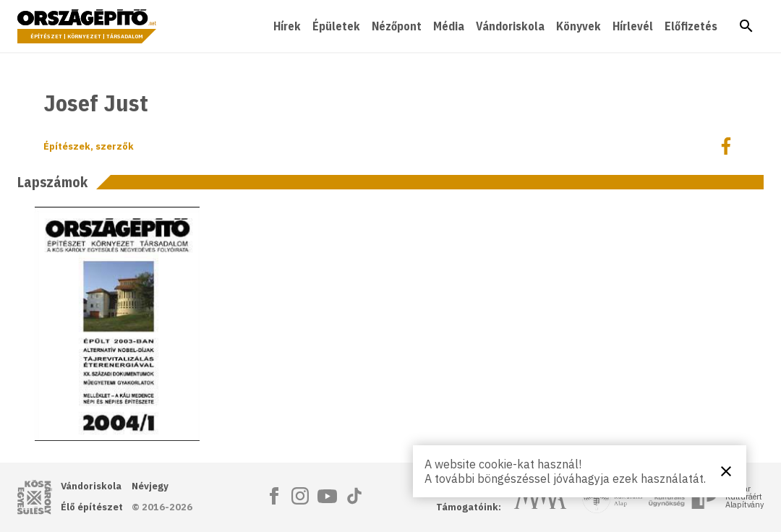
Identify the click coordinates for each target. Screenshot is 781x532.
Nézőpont (397, 26)
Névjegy (150, 486)
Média (449, 26)
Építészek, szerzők (89, 146)
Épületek (336, 26)
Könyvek (579, 26)
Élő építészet (92, 507)
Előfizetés (691, 26)
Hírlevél (633, 26)
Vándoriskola (510, 26)
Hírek (287, 26)
